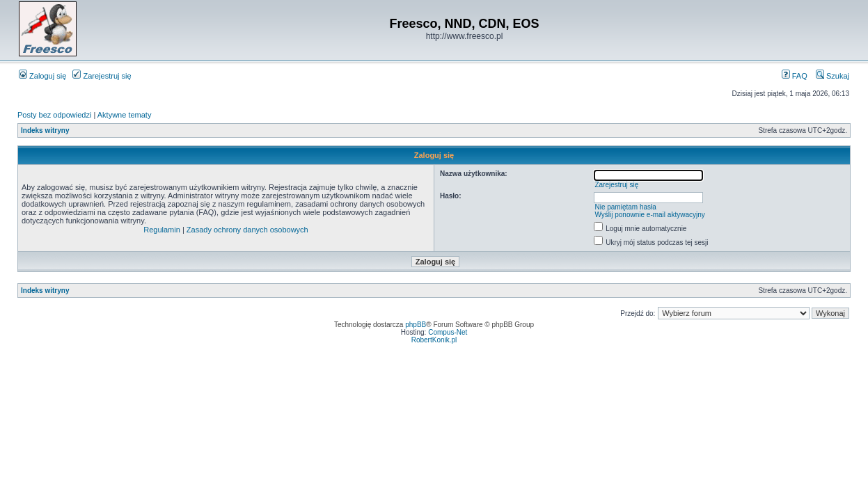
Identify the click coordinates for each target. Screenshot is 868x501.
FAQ (795, 76)
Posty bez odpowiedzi (54, 115)
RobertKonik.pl (434, 340)
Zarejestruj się (102, 76)
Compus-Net (448, 332)
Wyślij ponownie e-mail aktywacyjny (649, 215)
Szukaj (833, 76)
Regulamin (162, 230)
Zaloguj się (42, 76)
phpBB (416, 325)
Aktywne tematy (125, 115)
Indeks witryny (45, 130)
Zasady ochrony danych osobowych (247, 230)
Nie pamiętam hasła (625, 207)
